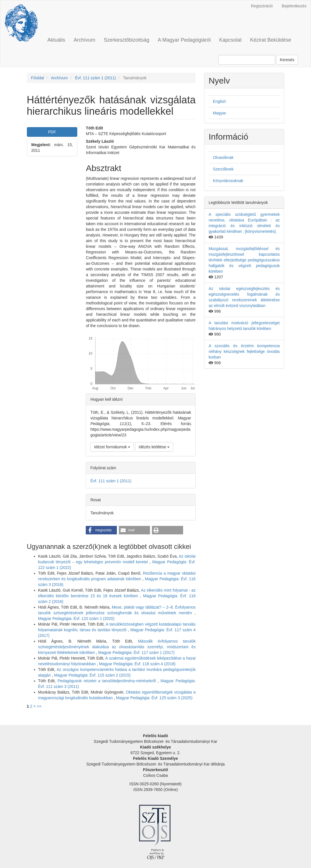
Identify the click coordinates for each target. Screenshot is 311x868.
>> (39, 706)
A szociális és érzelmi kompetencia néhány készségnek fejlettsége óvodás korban (244, 351)
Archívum (84, 40)
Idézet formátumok (112, 447)
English (219, 101)
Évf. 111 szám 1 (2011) (96, 78)
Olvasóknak (223, 157)
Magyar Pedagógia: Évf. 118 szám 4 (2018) (137, 664)
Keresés (287, 60)
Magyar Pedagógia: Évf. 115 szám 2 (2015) (92, 675)
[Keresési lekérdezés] (247, 60)
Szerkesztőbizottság (126, 40)
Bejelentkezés (294, 6)
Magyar (219, 113)
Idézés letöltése (154, 447)
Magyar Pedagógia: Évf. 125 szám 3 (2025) (154, 698)
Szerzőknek (223, 169)
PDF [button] (52, 132)
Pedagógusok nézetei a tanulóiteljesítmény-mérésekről (108, 681)
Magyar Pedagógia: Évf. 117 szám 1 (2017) (136, 652)
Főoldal (38, 78)
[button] (101, 530)
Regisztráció (262, 6)
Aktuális (56, 40)
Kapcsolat (230, 40)
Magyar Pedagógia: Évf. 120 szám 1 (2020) (76, 619)
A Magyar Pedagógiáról (184, 40)
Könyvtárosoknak (228, 181)
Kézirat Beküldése (271, 40)
